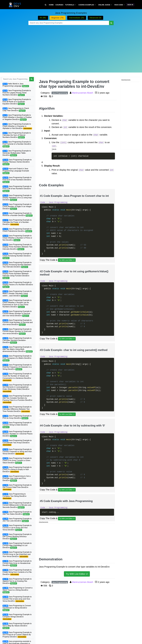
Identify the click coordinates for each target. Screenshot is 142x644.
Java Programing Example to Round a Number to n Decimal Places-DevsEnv (18, 434)
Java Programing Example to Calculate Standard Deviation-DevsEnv (17, 340)
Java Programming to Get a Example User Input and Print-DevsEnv (17, 478)
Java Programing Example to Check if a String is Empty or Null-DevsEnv (17, 469)
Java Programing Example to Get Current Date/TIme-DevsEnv (17, 487)
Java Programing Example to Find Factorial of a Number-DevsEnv (17, 144)
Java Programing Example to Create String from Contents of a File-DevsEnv (17, 572)
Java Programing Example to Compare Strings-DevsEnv (17, 617)
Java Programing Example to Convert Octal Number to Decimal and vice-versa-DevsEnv (18, 322)
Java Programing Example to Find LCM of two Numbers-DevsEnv (17, 189)
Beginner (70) (58, 18)
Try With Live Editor (67, 260)
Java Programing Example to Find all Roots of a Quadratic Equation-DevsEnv (17, 102)
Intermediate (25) (77, 18)
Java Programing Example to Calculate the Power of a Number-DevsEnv (17, 222)
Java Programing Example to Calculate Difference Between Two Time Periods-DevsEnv (17, 409)
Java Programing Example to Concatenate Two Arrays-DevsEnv (17, 443)
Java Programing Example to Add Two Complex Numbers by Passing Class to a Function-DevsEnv (17, 399)
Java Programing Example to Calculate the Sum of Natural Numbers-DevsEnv (17, 135)
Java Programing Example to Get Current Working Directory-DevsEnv (17, 537)
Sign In (130, 5)
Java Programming (60, 93)
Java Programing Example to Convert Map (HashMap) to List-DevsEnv (17, 545)
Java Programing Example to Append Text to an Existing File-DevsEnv (17, 581)
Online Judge (104, 5)
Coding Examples (86, 5)
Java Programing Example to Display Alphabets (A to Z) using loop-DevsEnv (17, 198)
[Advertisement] (71, 46)
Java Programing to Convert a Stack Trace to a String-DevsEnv (17, 590)
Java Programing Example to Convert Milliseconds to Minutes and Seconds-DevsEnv (17, 505)
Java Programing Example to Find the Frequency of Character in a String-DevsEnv (17, 367)
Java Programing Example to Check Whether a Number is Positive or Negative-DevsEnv (17, 117)
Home (51, 5)
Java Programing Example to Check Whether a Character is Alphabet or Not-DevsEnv (17, 126)
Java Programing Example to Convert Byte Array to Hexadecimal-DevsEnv (17, 563)
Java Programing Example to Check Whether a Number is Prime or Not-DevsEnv (17, 238)
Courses (59, 5)
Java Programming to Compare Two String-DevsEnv (14, 496)
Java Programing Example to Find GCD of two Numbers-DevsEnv (17, 180)
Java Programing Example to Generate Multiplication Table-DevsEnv (17, 153)
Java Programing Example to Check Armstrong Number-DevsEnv (17, 256)
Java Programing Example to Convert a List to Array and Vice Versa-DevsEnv (17, 528)
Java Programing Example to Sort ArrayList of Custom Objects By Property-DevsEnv (17, 635)
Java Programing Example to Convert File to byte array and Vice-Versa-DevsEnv (17, 599)
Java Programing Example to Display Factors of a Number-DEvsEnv (18, 285)
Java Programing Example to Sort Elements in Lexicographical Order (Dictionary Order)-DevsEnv (17, 388)
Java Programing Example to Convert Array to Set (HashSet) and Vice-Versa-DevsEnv (17, 554)
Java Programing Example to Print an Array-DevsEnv (17, 417)
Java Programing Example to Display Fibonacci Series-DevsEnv (17, 162)
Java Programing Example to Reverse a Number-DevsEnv (18, 214)
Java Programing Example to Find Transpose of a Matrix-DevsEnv (17, 358)
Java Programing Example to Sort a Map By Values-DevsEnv (17, 626)
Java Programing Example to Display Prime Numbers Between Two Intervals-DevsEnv (17, 247)
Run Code (119, 5)
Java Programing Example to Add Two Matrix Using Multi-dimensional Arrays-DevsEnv (18, 349)
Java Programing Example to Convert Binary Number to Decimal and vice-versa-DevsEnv (17, 314)
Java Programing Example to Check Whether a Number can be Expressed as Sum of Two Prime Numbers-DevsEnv (17, 304)
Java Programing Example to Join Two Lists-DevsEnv (17, 520)
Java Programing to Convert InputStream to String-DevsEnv (17, 608)
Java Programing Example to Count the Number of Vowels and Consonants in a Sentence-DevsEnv (17, 377)
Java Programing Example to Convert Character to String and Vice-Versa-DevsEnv (17, 452)
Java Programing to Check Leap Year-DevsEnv (16, 110)
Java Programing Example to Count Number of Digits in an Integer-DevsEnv (17, 207)
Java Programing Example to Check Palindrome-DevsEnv (17, 230)
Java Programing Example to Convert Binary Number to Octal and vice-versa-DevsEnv (17, 331)
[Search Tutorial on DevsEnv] (46, 5)
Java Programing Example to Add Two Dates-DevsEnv (17, 513)
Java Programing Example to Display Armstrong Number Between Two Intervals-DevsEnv (17, 265)
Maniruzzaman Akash (83, 93)
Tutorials (70, 5)
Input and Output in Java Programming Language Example (16, 171)
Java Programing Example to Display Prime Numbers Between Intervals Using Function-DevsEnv (17, 275)
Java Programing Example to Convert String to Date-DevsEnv (17, 425)
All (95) (43, 18)
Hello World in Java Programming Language (16, 85)
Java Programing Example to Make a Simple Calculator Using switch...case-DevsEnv (17, 294)
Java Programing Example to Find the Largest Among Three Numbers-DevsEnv (17, 93)
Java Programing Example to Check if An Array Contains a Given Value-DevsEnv (17, 460)
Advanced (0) (95, 18)
